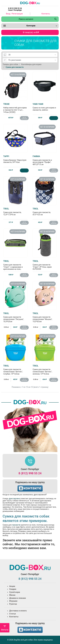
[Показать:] (32, 55)
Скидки (13, 589)
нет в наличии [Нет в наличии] (24, 118)
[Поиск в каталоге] (27, 19)
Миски (12, 595)
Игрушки (13, 601)
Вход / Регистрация (14, 14)
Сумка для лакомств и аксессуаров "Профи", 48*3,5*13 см (45, 160)
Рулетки (13, 604)
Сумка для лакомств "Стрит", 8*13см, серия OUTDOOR (45, 265)
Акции (12, 586)
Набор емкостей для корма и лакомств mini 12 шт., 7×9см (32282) (15, 108)
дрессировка (14, 499)
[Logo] (30, 3)
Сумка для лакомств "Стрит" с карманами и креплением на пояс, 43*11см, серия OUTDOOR (15, 266)
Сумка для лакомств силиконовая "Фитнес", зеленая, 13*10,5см (45, 370)
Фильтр (5, 628)
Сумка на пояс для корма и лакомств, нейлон (45, 107)
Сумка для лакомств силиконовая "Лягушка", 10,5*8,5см (15, 317)
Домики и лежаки (18, 598)
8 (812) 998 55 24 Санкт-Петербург (15, 9)
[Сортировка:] (32, 60)
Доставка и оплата (18, 611)
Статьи (13, 614)
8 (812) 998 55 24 (30, 473)
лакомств (16, 525)
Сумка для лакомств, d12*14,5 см (45, 212)
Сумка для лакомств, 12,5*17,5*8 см (15, 212)
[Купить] (54, 118)
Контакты (46, 14)
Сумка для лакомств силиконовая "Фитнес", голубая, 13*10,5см (15, 370)
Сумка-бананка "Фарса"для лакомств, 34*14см (15, 159)
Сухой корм (15, 592)
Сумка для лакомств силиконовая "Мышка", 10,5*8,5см (45, 317)
